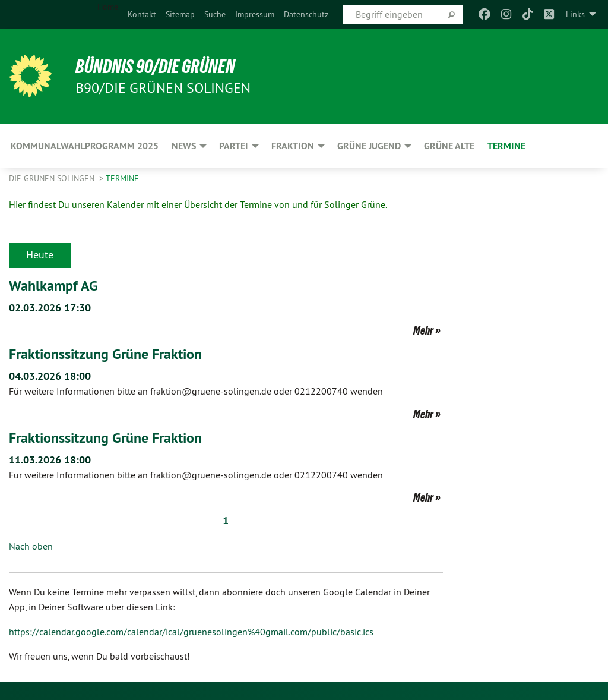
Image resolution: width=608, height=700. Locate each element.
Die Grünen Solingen (53, 178)
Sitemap (180, 14)
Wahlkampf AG (53, 286)
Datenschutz (306, 14)
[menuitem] (142, 14)
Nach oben (31, 546)
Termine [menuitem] (506, 146)
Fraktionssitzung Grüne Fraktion (105, 354)
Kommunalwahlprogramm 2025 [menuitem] (85, 146)
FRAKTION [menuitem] (293, 146)
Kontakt (142, 14)
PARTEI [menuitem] (234, 146)
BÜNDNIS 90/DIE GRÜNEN (155, 67)
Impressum (255, 14)
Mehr (423, 330)
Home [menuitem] (108, 7)
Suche (215, 14)
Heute (40, 255)
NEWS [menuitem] (184, 146)
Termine (122, 178)
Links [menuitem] (575, 14)
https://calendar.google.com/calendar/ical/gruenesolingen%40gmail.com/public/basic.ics (191, 632)
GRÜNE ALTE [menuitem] (449, 146)
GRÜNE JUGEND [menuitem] (369, 146)
